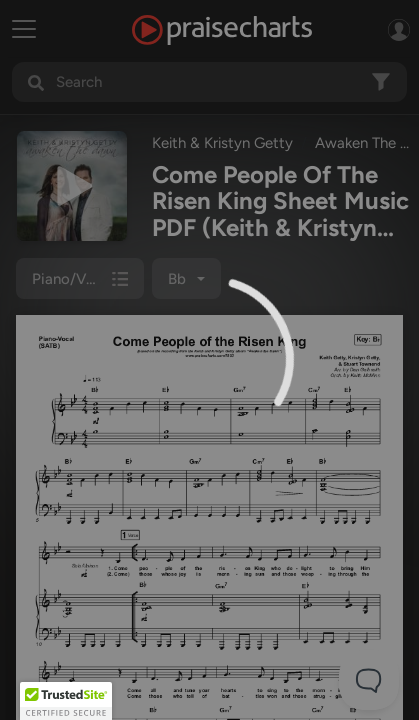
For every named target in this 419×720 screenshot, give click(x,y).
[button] (66, 701)
